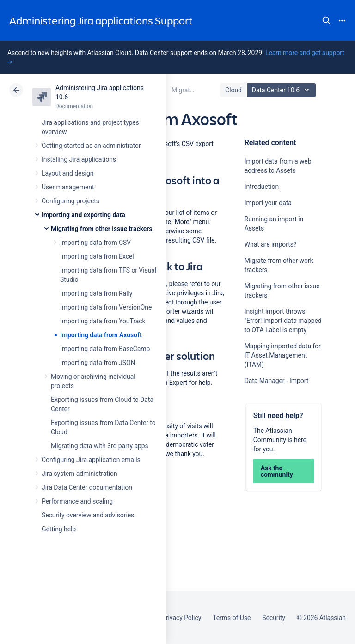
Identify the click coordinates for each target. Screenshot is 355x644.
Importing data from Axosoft (101, 335)
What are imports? (271, 244)
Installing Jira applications (79, 159)
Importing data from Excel (97, 256)
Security (274, 618)
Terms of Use (232, 618)
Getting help (59, 529)
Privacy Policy (181, 618)
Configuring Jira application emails (91, 460)
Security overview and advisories (88, 515)
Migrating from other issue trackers (101, 229)
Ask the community (277, 471)
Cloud (233, 90)
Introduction (262, 187)
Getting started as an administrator (91, 146)
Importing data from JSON (98, 363)
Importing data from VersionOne (106, 307)
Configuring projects (70, 201)
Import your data (268, 203)
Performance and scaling (77, 501)
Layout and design (67, 173)
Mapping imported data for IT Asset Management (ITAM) (283, 355)
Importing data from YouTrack (103, 321)
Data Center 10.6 (283, 90)
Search (326, 20)
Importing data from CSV (95, 243)
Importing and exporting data (83, 215)
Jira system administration (80, 474)
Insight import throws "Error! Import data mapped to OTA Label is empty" (283, 321)
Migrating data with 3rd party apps (100, 446)
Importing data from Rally (96, 293)
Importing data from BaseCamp (105, 349)
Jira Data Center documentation (87, 487)
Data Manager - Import (277, 381)
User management (68, 187)
